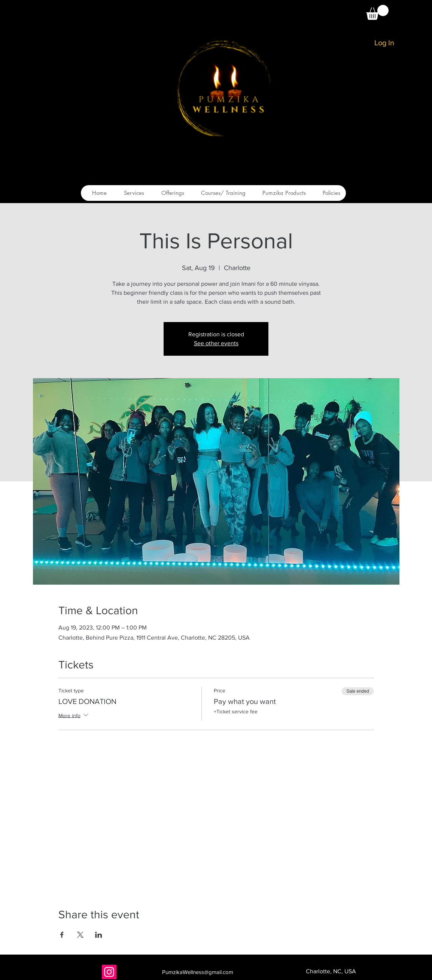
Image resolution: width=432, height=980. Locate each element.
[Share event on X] (80, 935)
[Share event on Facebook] (62, 935)
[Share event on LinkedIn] (99, 935)
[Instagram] (109, 972)
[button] (377, 12)
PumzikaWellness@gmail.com (198, 972)
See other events (216, 343)
